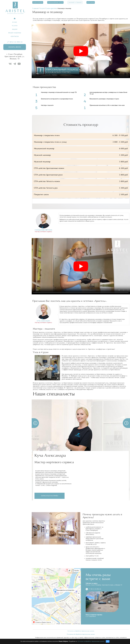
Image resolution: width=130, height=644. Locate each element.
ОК (108, 641)
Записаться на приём (50, 496)
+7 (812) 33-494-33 (15, 42)
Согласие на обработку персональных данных (81, 631)
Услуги (42, 8)
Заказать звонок (15, 47)
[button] (35, 423)
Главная (35, 8)
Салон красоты (51, 8)
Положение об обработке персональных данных (81, 634)
